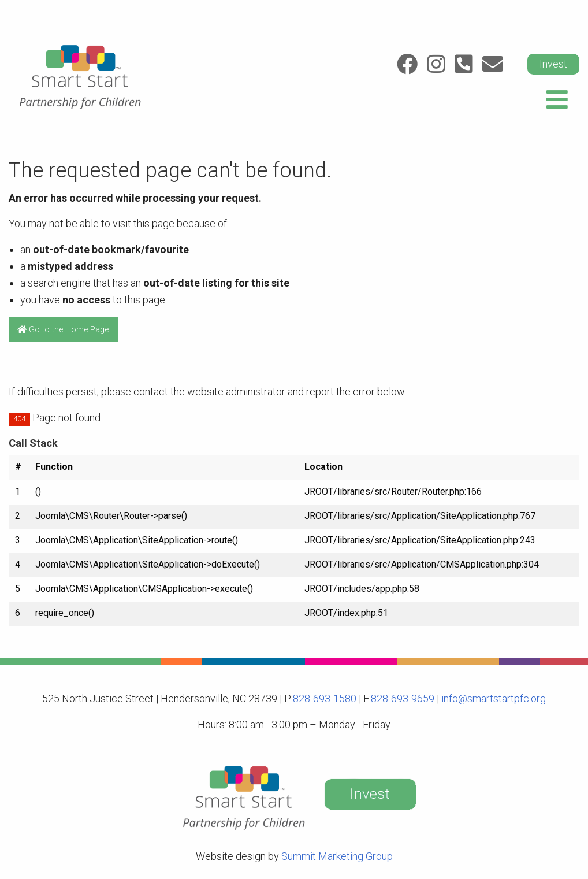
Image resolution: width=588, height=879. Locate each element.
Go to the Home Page (63, 330)
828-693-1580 (325, 698)
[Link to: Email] (493, 64)
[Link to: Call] (464, 64)
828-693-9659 (403, 698)
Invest (553, 64)
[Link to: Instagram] (436, 64)
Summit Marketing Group (337, 856)
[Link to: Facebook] (407, 64)
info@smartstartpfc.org (492, 698)
